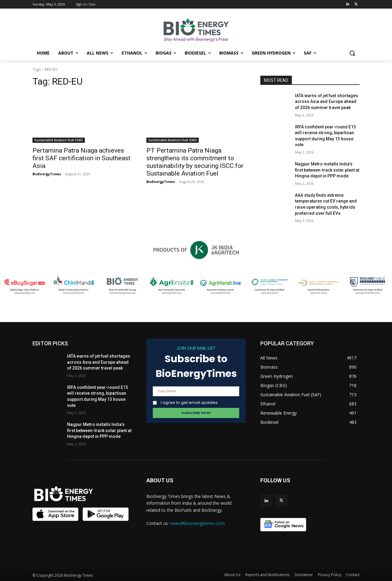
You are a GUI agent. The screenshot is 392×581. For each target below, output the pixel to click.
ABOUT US (160, 480)
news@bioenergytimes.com (197, 523)
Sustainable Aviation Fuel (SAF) (59, 140)
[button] (352, 53)
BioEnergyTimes (47, 174)
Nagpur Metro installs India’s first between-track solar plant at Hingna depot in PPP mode (327, 170)
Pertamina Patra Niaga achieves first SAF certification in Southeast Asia (81, 158)
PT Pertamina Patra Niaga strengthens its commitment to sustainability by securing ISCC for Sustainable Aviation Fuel (195, 162)
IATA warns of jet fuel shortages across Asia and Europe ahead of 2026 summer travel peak (326, 102)
